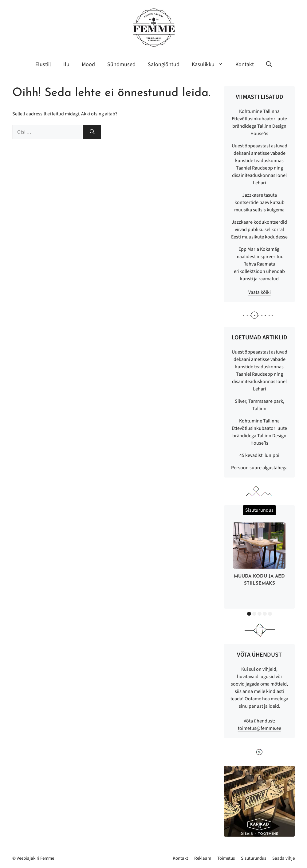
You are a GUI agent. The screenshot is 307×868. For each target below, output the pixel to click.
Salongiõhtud (164, 64)
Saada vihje (283, 858)
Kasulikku (211, 65)
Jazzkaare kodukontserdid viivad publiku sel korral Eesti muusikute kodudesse (259, 230)
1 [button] (249, 614)
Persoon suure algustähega (259, 468)
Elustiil (43, 64)
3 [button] (260, 614)
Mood (88, 64)
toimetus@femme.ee (260, 728)
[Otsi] (92, 132)
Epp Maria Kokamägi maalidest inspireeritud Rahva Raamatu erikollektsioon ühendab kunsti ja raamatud (259, 264)
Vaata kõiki (260, 292)
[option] (259, 556)
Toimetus (226, 858)
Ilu (66, 64)
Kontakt (245, 64)
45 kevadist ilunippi (259, 455)
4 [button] (265, 614)
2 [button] (254, 614)
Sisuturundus (254, 858)
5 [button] (270, 614)
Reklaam (203, 858)
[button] (269, 65)
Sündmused (121, 64)
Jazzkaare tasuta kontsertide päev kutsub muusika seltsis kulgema (259, 202)
